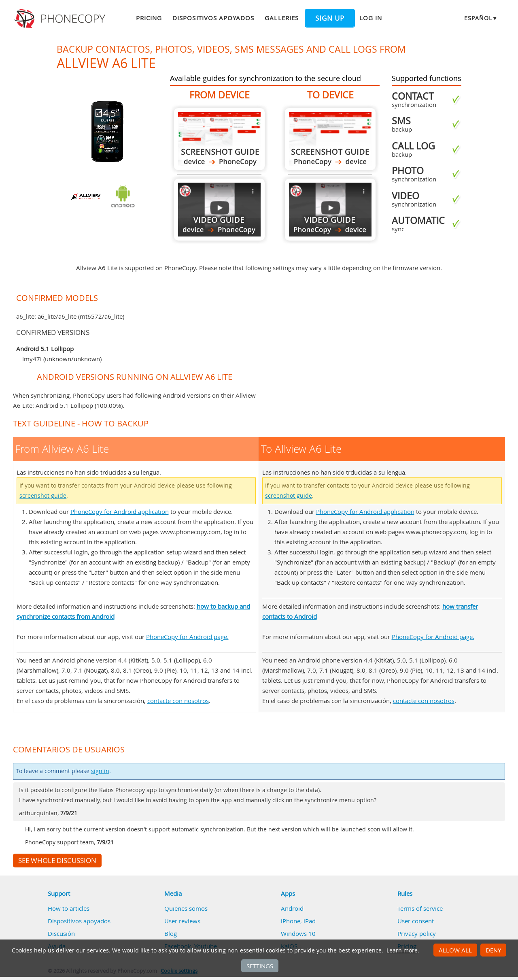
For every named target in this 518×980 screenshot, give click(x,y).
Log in (371, 18)
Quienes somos (186, 908)
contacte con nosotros (178, 701)
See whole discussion (57, 861)
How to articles (69, 908)
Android (292, 908)
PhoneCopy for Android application (120, 511)
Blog (171, 933)
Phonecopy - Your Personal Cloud (61, 19)
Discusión (61, 933)
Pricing (149, 18)
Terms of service (420, 908)
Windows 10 (298, 933)
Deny (493, 950)
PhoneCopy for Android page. (187, 637)
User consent (416, 921)
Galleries (281, 18)
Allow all (455, 950)
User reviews (182, 921)
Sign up (330, 18)
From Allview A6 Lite (219, 139)
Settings (260, 966)
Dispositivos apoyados (213, 18)
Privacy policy (417, 933)
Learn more (402, 950)
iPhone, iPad (298, 921)
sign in (100, 771)
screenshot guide (43, 496)
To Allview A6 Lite (330, 139)
